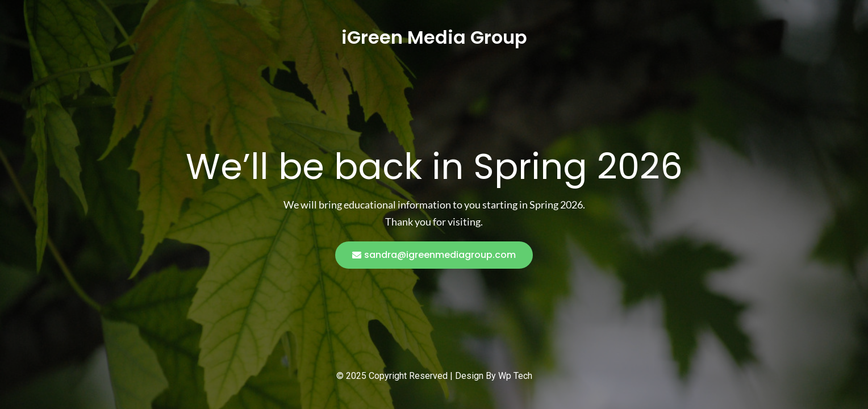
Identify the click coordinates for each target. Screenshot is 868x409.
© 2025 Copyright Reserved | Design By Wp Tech (434, 376)
